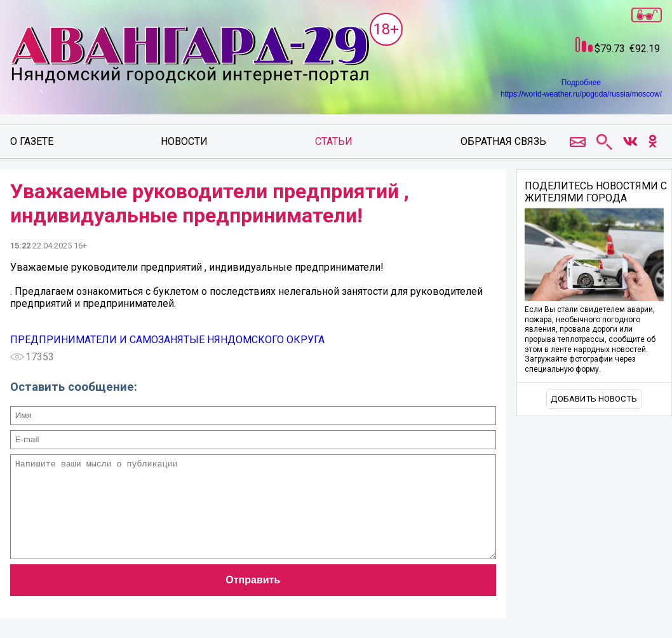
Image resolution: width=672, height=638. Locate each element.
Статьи (334, 141)
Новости (184, 141)
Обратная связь (503, 141)
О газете (32, 141)
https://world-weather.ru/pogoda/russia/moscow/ (581, 94)
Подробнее (581, 83)
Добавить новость (594, 399)
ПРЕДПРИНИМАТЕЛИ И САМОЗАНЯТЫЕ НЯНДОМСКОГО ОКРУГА (167, 340)
